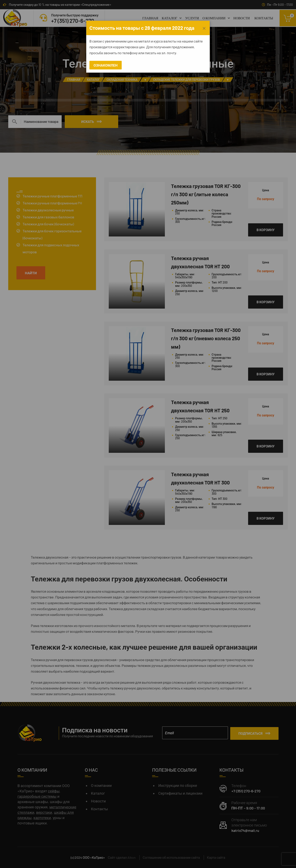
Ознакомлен (106, 65)
